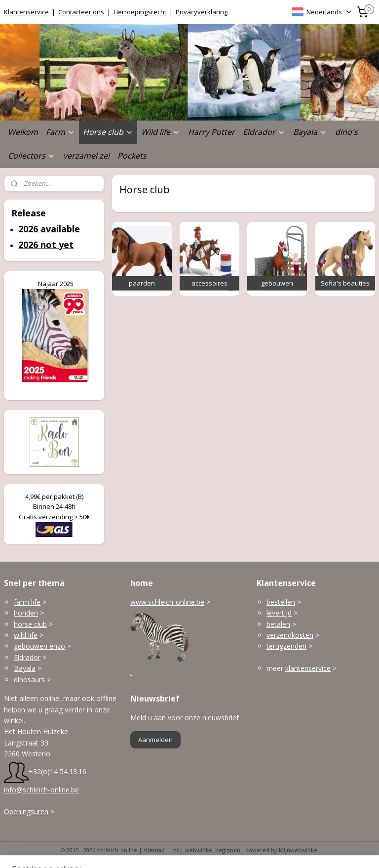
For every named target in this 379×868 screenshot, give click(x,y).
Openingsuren (26, 811)
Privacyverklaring (202, 12)
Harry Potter (211, 132)
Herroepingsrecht (140, 12)
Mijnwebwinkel (299, 850)
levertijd (279, 613)
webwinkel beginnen (213, 850)
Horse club (108, 132)
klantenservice (308, 668)
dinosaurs (29, 680)
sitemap (154, 850)
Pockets (132, 156)
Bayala (310, 132)
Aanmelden (155, 740)
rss (175, 850)
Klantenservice (26, 12)
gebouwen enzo (39, 646)
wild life (26, 635)
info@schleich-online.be (41, 790)
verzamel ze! (86, 156)
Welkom (23, 132)
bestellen (281, 602)
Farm (60, 132)
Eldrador (264, 132)
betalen (278, 624)
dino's (346, 132)
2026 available (49, 229)
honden (26, 613)
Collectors (32, 156)
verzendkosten (290, 635)
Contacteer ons (81, 12)
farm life (27, 602)
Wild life (161, 132)
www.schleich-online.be (167, 602)
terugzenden (286, 646)
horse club (30, 624)
